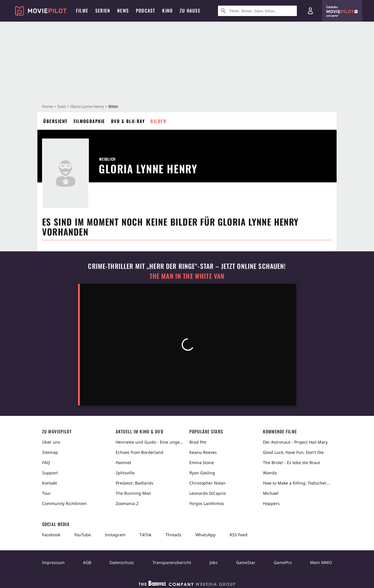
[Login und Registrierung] (310, 11)
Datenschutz (122, 562)
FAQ (46, 462)
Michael (271, 493)
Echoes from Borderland (140, 452)
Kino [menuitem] (167, 11)
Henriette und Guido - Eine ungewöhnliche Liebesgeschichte (150, 442)
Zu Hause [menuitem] (190, 11)
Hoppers (271, 503)
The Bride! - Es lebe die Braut (292, 462)
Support (50, 473)
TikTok (145, 535)
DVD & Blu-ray (128, 121)
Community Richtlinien (64, 503)
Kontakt (50, 483)
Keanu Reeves (203, 452)
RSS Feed (239, 535)
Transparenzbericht (172, 562)
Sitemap (50, 452)
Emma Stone (202, 462)
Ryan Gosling (202, 473)
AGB (87, 562)
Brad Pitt (198, 442)
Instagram (115, 535)
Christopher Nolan (207, 483)
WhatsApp (206, 535)
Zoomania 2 (127, 503)
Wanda (270, 473)
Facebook (51, 535)
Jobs (214, 562)
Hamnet (123, 462)
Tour (46, 493)
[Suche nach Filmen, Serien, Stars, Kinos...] (257, 11)
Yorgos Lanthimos (207, 503)
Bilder (158, 121)
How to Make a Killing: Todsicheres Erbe (297, 483)
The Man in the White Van (187, 276)
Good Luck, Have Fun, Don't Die (293, 452)
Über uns (51, 442)
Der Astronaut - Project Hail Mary (295, 442)
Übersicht (56, 121)
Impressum (53, 562)
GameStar (246, 562)
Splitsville (125, 473)
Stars (62, 106)
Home (47, 106)
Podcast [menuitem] (146, 11)
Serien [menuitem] (103, 11)
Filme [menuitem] (82, 11)
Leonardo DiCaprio (208, 493)
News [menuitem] (123, 11)
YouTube (83, 535)
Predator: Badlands (135, 483)
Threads (173, 535)
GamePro (283, 562)
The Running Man (133, 493)
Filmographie (89, 121)
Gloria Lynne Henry (87, 106)
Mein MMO (321, 562)
